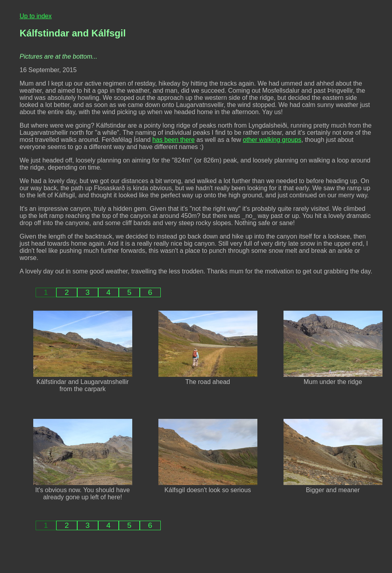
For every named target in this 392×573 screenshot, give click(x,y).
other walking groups (272, 140)
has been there (174, 140)
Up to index (36, 16)
